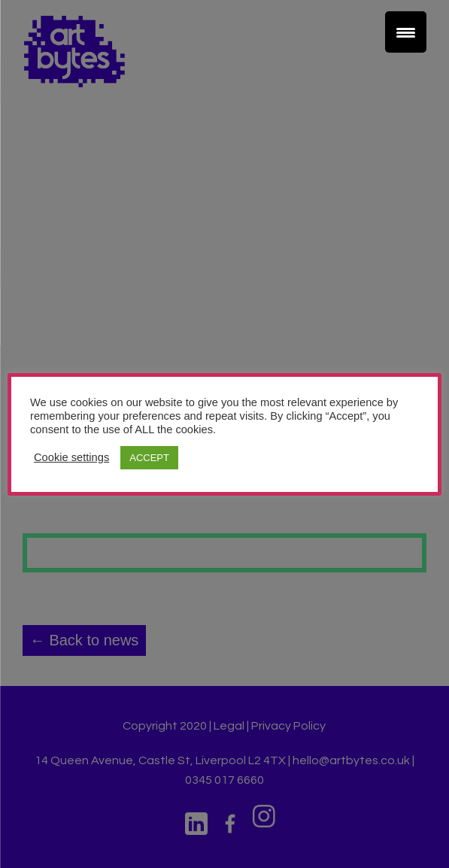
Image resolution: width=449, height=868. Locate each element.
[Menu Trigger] (406, 32)
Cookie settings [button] (71, 457)
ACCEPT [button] (149, 458)
